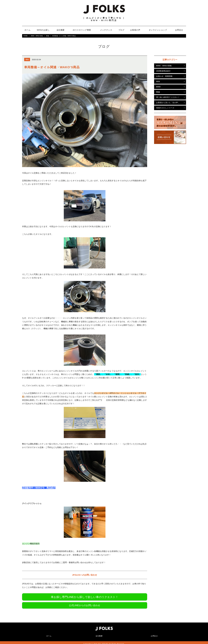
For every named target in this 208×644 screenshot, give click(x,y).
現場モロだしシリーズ (165, 108)
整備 (48, 36)
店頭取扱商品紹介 (163, 71)
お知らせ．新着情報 (164, 76)
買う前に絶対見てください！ (168, 97)
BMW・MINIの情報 (37, 36)
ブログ (121, 30)
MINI (158, 81)
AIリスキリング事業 (82, 30)
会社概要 (61, 30)
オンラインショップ (158, 30)
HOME (26, 36)
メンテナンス (106, 30)
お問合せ (179, 30)
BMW (158, 87)
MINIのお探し (43, 30)
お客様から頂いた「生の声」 (168, 103)
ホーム (28, 30)
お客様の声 (135, 30)
